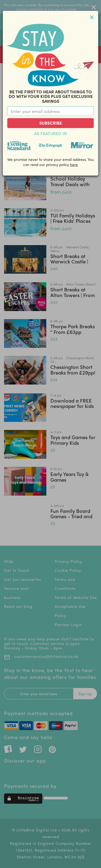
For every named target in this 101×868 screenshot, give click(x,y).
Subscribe (51, 123)
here (74, 164)
